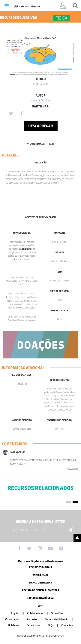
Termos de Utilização (60, 619)
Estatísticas (37, 625)
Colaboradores (39, 613)
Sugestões (61, 613)
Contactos (67, 625)
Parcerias (36, 619)
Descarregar (41, 126)
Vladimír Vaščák (41, 100)
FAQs (54, 625)
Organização (16, 619)
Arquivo (19, 613)
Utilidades (26, 259)
